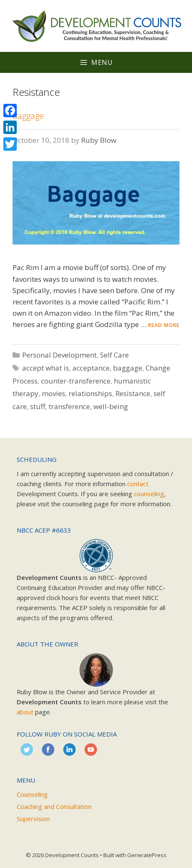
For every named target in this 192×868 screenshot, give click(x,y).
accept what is (46, 368)
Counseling (32, 794)
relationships (90, 393)
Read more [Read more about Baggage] (164, 325)
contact (138, 484)
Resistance (133, 393)
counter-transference (76, 381)
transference (69, 406)
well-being (111, 406)
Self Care (114, 355)
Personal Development (59, 355)
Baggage (28, 116)
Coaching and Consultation (54, 806)
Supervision (33, 819)
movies (54, 393)
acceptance (91, 368)
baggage (128, 368)
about (25, 712)
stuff (38, 406)
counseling (149, 494)
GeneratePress (147, 855)
